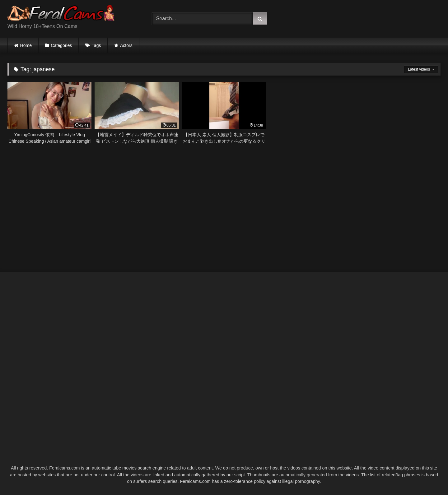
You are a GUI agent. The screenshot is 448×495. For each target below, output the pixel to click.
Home (26, 45)
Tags (96, 45)
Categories (62, 45)
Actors (126, 45)
